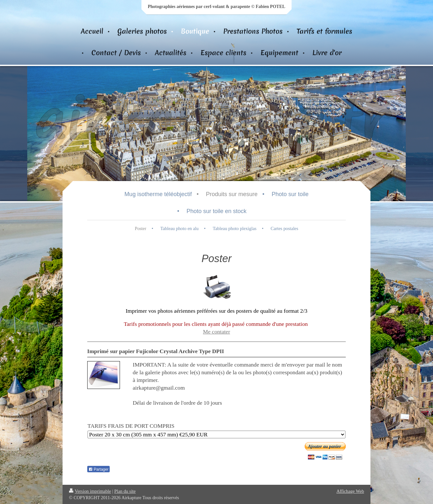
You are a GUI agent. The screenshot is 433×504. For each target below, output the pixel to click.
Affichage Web (350, 491)
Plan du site (125, 491)
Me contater (217, 332)
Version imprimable (90, 491)
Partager (98, 469)
